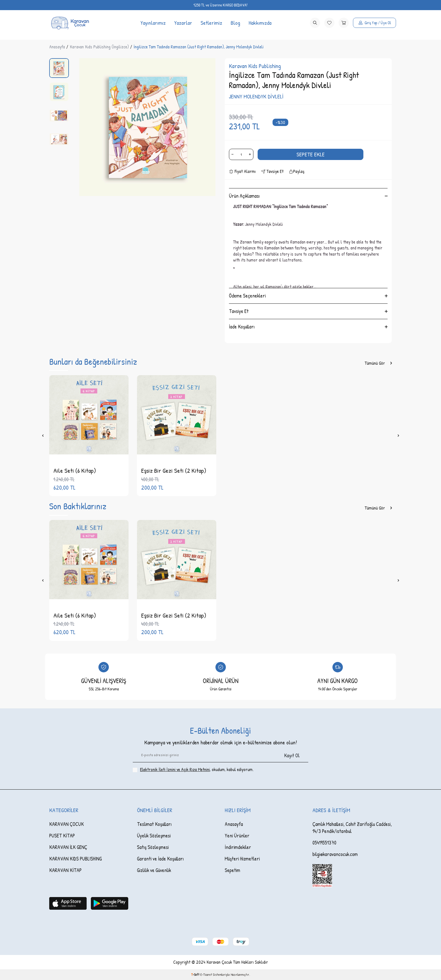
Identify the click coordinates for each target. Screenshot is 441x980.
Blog (235, 23)
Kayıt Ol (292, 755)
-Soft (196, 975)
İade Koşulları (308, 327)
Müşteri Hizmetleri (242, 859)
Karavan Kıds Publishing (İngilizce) (99, 47)
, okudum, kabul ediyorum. (193, 770)
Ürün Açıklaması (308, 196)
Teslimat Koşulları (154, 824)
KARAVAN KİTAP (65, 870)
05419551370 (324, 843)
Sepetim (232, 870)
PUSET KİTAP (62, 836)
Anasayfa (57, 47)
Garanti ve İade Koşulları (160, 859)
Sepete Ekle (310, 154)
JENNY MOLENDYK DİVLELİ (256, 96)
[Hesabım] (374, 23)
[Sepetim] (344, 23)
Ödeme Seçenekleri (308, 296)
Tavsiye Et (272, 171)
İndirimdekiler (238, 847)
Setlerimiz (211, 23)
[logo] (70, 23)
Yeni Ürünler (237, 836)
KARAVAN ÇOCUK (67, 824)
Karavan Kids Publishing (255, 66)
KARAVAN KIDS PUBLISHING (76, 859)
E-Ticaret (206, 975)
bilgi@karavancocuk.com (335, 854)
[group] (147, 127)
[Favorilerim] (329, 23)
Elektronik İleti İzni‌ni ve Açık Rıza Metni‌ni (175, 769)
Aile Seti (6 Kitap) (75, 470)
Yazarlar (183, 23)
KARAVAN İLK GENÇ (68, 847)
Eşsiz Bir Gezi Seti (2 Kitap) (174, 470)
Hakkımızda (260, 23)
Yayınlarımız (153, 23)
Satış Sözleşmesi (153, 847)
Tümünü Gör (378, 363)
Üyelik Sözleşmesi (154, 836)
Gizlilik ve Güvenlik (154, 870)
